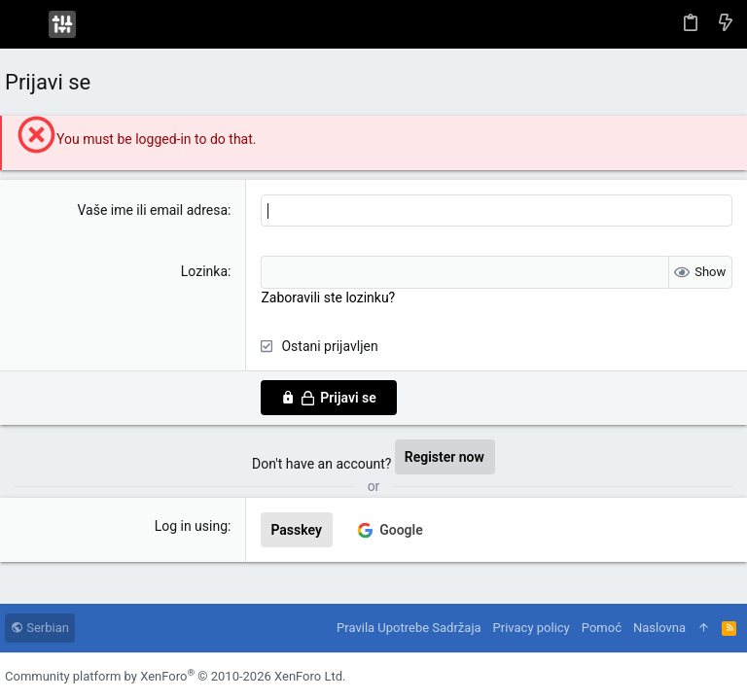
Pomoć (602, 628)
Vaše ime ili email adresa (152, 210)
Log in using (191, 526)
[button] (24, 24)
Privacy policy (532, 628)
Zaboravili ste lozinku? (328, 297)
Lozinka (204, 271)
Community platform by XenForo (175, 676)
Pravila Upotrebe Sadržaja (409, 628)
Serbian (40, 628)
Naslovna (659, 628)
